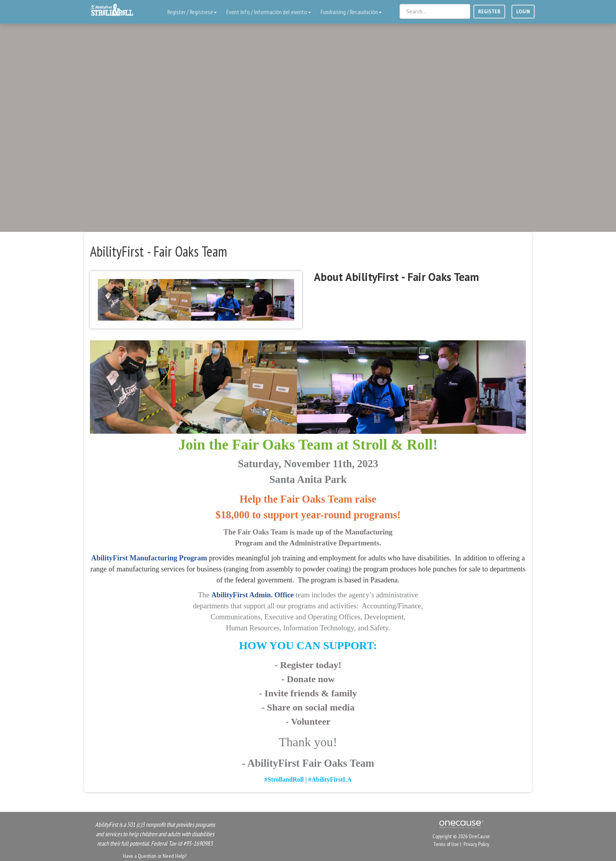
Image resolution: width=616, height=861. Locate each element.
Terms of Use (446, 844)
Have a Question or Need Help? (155, 856)
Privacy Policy (476, 844)
